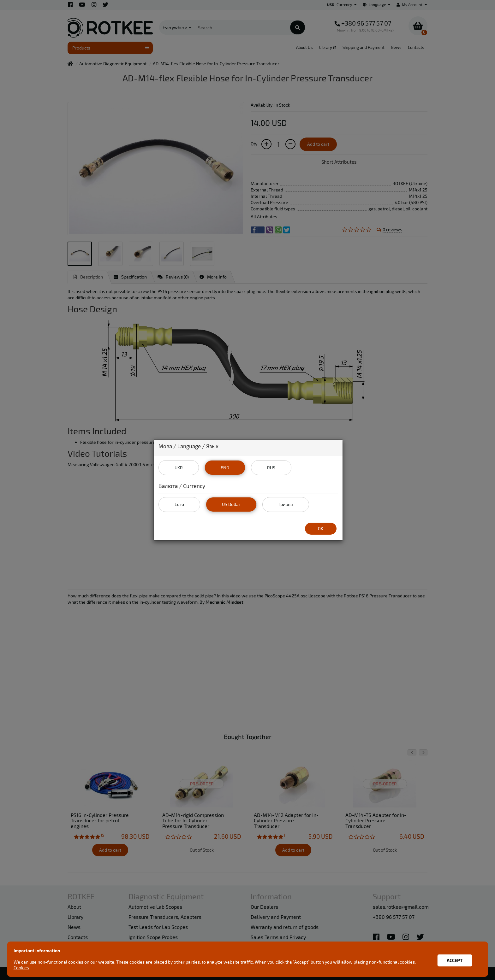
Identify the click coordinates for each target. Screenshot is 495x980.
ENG (225, 468)
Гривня (286, 504)
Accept (454, 959)
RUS (271, 468)
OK (321, 529)
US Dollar (231, 504)
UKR (179, 468)
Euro (179, 504)
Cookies (22, 968)
